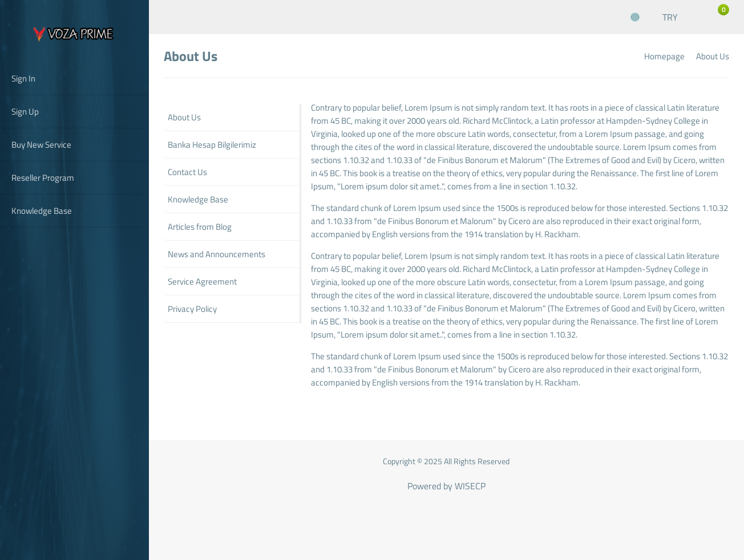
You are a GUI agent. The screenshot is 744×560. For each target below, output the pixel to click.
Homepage (664, 56)
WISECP (470, 486)
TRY (670, 17)
